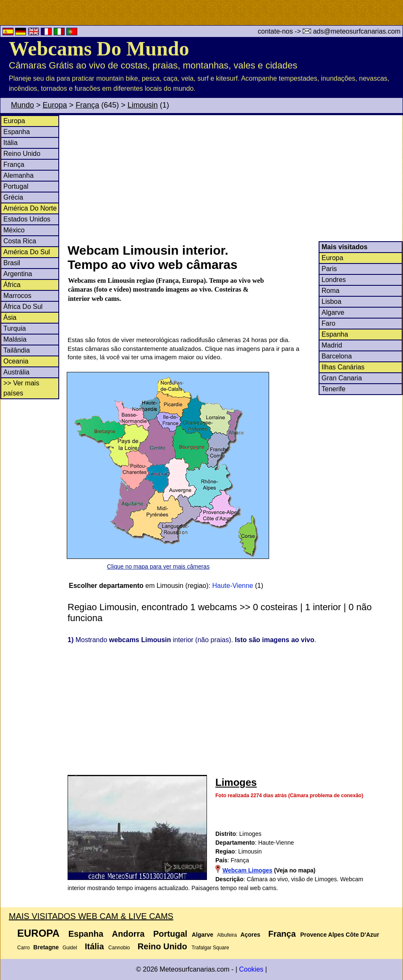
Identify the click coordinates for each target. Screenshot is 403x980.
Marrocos (17, 296)
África (12, 285)
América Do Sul (27, 252)
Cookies (251, 969)
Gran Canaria (342, 378)
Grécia (13, 197)
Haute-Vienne (233, 586)
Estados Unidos (27, 219)
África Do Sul (23, 307)
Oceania (16, 361)
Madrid (332, 345)
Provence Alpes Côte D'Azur (340, 935)
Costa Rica (20, 241)
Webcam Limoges (247, 870)
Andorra (128, 934)
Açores (250, 935)
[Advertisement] (235, 178)
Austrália (16, 372)
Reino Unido (22, 154)
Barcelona (337, 356)
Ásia (10, 317)
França (87, 105)
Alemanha (18, 175)
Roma (331, 291)
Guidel (70, 948)
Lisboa (331, 302)
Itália (10, 143)
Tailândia (17, 350)
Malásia (15, 339)
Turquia (15, 328)
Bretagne (46, 947)
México (14, 230)
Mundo (22, 105)
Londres (334, 280)
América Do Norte (30, 208)
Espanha (17, 132)
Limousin (143, 105)
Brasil (12, 263)
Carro (24, 948)
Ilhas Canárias (343, 367)
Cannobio (119, 948)
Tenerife (334, 389)
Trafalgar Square (210, 948)
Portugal (16, 186)
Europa (55, 105)
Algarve (333, 312)
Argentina (18, 274)
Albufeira (227, 935)
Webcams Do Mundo (99, 49)
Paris (329, 269)
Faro (328, 323)
